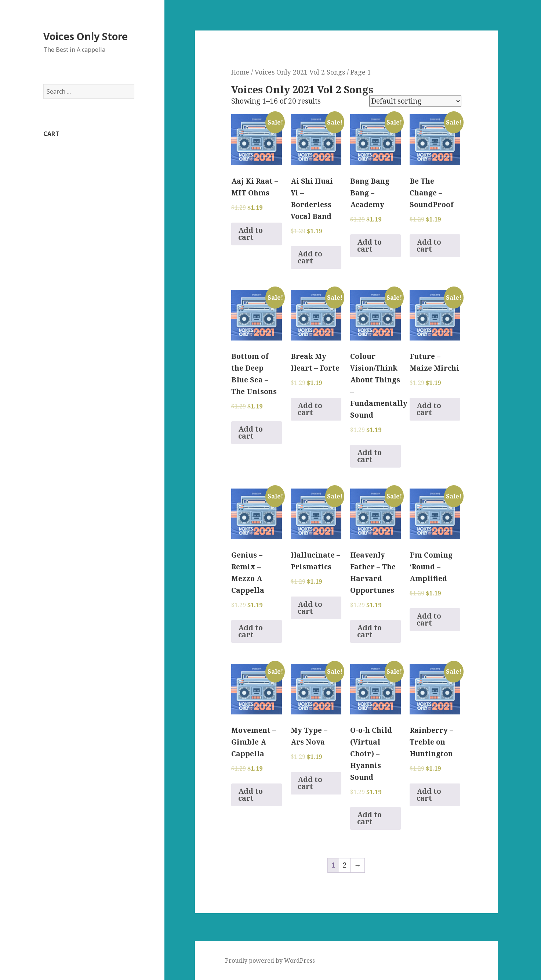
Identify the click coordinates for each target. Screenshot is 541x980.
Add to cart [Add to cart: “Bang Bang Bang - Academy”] (369, 246)
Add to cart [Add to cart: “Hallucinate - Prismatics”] (310, 608)
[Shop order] (415, 101)
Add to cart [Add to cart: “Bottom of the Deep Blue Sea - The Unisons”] (250, 433)
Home (240, 72)
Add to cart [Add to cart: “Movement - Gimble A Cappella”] (250, 795)
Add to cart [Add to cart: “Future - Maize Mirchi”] (429, 409)
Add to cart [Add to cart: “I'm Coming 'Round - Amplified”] (429, 619)
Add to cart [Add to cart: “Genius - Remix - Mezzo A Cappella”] (250, 631)
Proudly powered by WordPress (270, 961)
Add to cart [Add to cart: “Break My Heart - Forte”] (310, 409)
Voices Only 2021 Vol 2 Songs (300, 72)
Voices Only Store (86, 36)
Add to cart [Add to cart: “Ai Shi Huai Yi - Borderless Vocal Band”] (310, 257)
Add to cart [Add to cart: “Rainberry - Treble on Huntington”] (429, 795)
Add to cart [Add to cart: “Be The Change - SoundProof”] (429, 246)
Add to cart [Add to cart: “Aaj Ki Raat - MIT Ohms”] (250, 234)
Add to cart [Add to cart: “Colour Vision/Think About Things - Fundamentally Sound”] (369, 456)
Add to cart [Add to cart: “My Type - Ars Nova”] (310, 783)
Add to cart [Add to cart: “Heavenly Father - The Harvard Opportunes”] (369, 631)
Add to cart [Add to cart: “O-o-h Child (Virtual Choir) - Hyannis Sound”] (369, 818)
